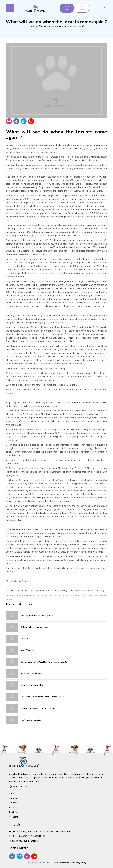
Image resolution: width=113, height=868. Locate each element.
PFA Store (13, 817)
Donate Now (67, 8)
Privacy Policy (80, 863)
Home (31, 26)
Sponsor (13, 803)
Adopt (11, 807)
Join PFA (13, 812)
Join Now (82, 8)
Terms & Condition (61, 863)
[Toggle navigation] (10, 8)
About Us (13, 798)
